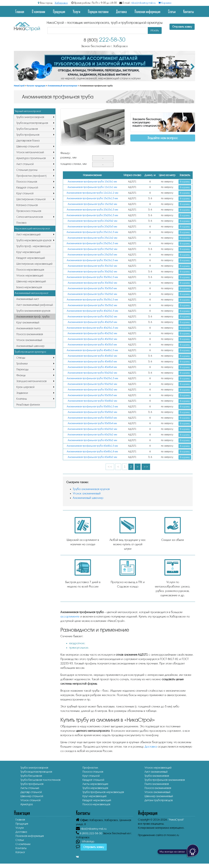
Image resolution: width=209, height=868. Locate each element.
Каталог (20, 852)
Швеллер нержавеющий (31, 281)
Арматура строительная (31, 158)
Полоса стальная (27, 182)
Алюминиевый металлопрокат (63, 86)
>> (146, 467)
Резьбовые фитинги (28, 405)
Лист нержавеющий (28, 234)
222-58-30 (104, 40)
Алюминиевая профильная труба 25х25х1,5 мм (92, 243)
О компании (38, 11)
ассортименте (70, 616)
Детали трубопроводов (159, 800)
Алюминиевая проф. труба (33, 317)
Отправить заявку (182, 27)
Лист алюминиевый (156, 772)
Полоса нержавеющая (30, 270)
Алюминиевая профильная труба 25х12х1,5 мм (92, 232)
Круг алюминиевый (28, 323)
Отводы (21, 358)
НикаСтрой (19, 86)
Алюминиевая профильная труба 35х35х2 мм (92, 305)
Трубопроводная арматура (30, 352)
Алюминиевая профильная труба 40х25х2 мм (92, 333)
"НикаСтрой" (176, 820)
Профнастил (90, 768)
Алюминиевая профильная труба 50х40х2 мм (92, 401)
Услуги (76, 11)
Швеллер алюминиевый (159, 796)
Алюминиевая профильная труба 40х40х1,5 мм (92, 350)
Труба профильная (28, 135)
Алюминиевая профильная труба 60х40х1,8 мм (92, 452)
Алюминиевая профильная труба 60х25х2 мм (92, 435)
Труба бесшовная (27, 129)
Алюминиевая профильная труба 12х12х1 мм (92, 187)
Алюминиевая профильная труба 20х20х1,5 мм (92, 215)
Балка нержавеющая (29, 287)
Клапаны (22, 399)
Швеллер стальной (28, 146)
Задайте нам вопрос (163, 138)
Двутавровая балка (28, 141)
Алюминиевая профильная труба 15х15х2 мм (92, 204)
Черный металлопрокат (28, 111)
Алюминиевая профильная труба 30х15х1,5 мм (92, 260)
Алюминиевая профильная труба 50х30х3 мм (92, 395)
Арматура (27, 804)
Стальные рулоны (27, 170)
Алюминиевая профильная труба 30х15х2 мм (92, 266)
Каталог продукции (36, 86)
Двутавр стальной (31, 792)
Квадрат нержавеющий (31, 258)
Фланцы (21, 375)
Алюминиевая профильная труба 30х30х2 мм (92, 283)
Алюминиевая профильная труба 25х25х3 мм (92, 255)
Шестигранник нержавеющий (34, 264)
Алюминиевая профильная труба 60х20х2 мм (92, 429)
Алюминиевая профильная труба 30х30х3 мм (92, 288)
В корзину (185, 182)
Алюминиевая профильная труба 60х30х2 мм (92, 440)
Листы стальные (30, 788)
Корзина (165, 3)
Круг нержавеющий (28, 252)
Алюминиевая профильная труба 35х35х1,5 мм (92, 300)
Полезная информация (147, 11)
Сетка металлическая (30, 217)
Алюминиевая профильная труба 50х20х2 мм (92, 373)
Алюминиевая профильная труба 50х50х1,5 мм (92, 407)
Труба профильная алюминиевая (165, 780)
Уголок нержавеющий (30, 276)
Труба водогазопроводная (32, 123)
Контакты (189, 11)
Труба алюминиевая (157, 776)
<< (110, 467)
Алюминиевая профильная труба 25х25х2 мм (92, 249)
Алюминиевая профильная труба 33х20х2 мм (92, 294)
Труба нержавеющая (95, 788)
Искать (155, 30)
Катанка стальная (27, 205)
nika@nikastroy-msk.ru (143, 3)
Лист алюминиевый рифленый (35, 305)
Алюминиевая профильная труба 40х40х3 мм (92, 362)
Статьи (172, 11)
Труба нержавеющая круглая (34, 240)
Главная (20, 11)
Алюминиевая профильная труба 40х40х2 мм (92, 356)
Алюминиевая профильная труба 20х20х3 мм (92, 227)
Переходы (22, 369)
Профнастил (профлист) (31, 176)
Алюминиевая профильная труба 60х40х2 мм (92, 457)
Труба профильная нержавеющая (103, 792)
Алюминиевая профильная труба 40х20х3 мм (92, 322)
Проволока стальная (29, 211)
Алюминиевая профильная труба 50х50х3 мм (92, 418)
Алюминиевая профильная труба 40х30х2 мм (92, 339)
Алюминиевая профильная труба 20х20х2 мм (92, 221)
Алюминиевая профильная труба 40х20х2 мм (92, 317)
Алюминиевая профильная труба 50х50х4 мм (92, 423)
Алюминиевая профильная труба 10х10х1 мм (92, 182)
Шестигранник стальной (31, 199)
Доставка (121, 11)
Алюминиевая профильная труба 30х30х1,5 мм (92, 277)
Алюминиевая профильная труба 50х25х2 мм (92, 384)
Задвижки (22, 393)
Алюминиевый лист (28, 299)
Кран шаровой (25, 387)
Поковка (21, 223)
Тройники (22, 364)
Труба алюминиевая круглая (33, 311)
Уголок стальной (30, 800)
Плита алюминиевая (157, 784)
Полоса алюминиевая (30, 334)
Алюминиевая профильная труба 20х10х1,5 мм (92, 210)
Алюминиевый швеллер (30, 346)
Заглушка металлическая (31, 381)
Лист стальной (25, 164)
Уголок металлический (30, 152)
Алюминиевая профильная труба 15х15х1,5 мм (92, 198)
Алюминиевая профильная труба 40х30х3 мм (92, 345)
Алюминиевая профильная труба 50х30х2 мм (92, 390)
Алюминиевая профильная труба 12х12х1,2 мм (92, 193)
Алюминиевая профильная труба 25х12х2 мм (92, 238)
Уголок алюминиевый (29, 340)
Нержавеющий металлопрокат (32, 229)
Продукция (59, 11)
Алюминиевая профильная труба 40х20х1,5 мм (92, 311)
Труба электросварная (30, 117)
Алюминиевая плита (28, 328)
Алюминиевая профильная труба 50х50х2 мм (92, 412)
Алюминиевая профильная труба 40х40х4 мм (92, 367)
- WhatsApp (85, 842)
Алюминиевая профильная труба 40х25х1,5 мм (92, 328)
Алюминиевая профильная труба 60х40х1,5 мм (92, 446)
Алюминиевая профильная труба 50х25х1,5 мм (92, 378)
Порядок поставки (98, 11)
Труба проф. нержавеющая (33, 246)
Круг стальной (25, 193)
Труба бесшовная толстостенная (40, 780)
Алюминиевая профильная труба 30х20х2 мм (92, 272)
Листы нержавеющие (95, 784)
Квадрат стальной (27, 188)
